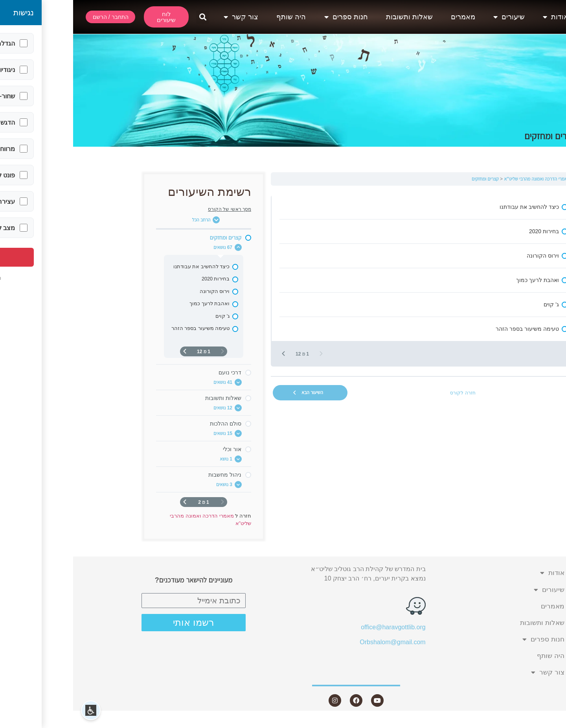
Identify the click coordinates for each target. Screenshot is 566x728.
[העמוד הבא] (210, 354)
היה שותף (218, 17)
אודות (482, 17)
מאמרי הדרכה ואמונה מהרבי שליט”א (464, 179)
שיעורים (436, 17)
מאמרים (390, 17)
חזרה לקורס (390, 393)
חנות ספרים (273, 17)
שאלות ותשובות (336, 17)
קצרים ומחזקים (412, 179)
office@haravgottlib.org (320, 627)
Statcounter (550, 723)
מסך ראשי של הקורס (156, 209)
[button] (130, 17)
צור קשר (168, 17)
